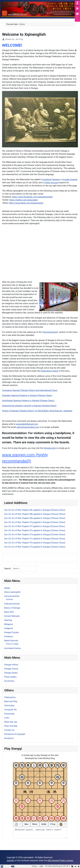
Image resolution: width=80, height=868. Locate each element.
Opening (8, 620)
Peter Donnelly (11, 726)
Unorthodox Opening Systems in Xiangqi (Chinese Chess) (29, 401)
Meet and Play (11, 701)
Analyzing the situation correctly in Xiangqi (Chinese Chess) (29, 406)
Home (7, 588)
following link (50, 448)
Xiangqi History (11, 665)
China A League (12, 644)
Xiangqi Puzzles (12, 632)
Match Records (11, 641)
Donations (9, 738)
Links (7, 718)
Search (7, 569)
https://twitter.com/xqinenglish (24, 200)
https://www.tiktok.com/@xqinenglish (26, 203)
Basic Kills (9, 612)
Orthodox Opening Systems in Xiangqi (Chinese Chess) (27, 395)
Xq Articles (9, 681)
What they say (11, 722)
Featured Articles (12, 604)
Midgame (9, 624)
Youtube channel (70, 179)
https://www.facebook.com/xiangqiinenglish (32, 197)
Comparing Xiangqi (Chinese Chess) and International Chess (30, 390)
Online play (9, 706)
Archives (10, 599)
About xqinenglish (12, 592)
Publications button (49, 371)
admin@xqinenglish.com (28, 427)
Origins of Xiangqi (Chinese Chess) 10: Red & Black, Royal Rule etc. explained (37, 411)
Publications (10, 697)
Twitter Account (51, 183)
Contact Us (9, 730)
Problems (9, 636)
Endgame (9, 628)
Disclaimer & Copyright (15, 734)
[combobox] (23, 569)
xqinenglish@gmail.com (27, 424)
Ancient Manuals (12, 616)
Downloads (9, 714)
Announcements (12, 596)
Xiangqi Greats (11, 673)
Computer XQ (10, 710)
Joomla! (10, 861)
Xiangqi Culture (11, 669)
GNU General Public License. (60, 861)
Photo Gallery (10, 677)
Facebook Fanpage (51, 179)
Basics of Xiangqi (12, 608)
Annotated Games (12, 648)
